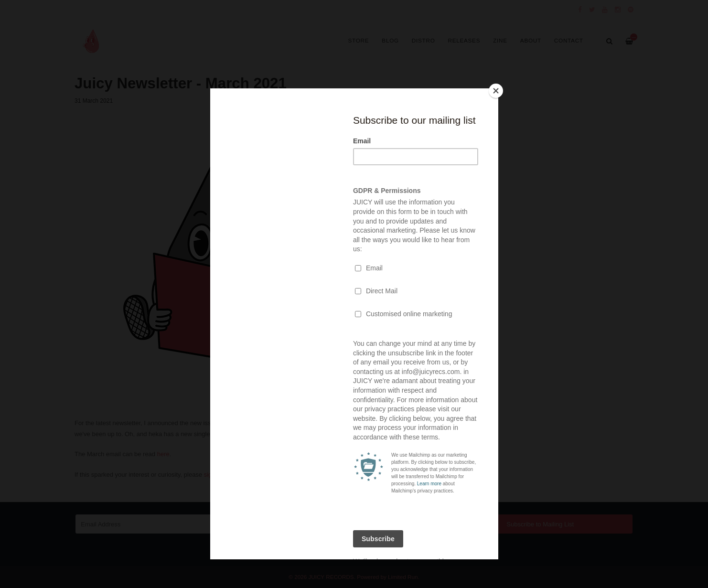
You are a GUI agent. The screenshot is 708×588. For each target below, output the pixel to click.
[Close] (496, 91)
